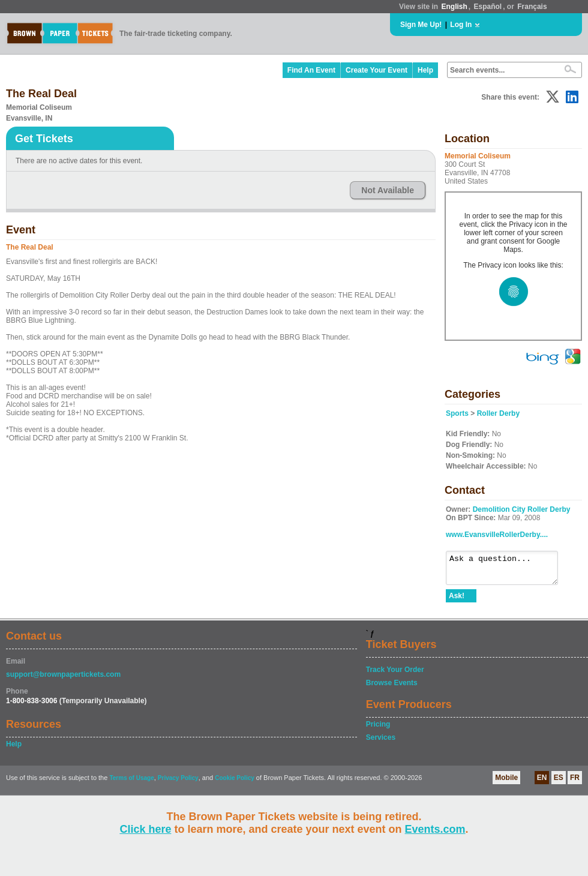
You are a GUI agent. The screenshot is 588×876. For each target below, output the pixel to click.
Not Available (388, 190)
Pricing (378, 730)
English (454, 7)
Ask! (457, 601)
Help (425, 70)
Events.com (435, 829)
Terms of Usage (131, 783)
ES (559, 783)
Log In (461, 25)
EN (542, 783)
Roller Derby (498, 413)
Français (532, 7)
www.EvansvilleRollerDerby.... (497, 535)
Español (488, 7)
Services (381, 743)
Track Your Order (395, 675)
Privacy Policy (178, 783)
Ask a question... (508, 571)
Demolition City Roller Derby (522, 509)
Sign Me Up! (421, 25)
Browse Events (392, 688)
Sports (457, 413)
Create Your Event (376, 70)
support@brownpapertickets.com (63, 680)
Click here (145, 829)
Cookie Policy (235, 783)
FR (575, 783)
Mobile (506, 783)
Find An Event (311, 70)
